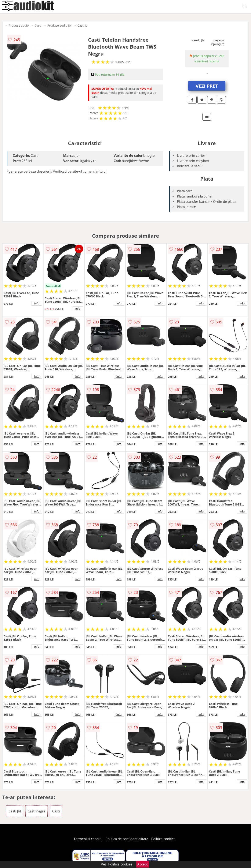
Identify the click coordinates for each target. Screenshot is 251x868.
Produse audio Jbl (59, 25)
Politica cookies (163, 839)
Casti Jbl (83, 25)
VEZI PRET (207, 86)
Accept (143, 864)
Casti (38, 25)
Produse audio (19, 25)
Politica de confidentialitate (127, 839)
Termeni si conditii (88, 839)
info (37, 303)
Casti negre (37, 811)
